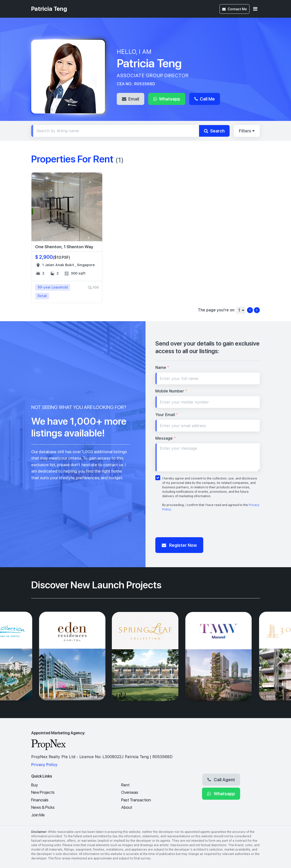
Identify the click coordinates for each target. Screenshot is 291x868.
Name (162, 368)
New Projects (43, 792)
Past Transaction (136, 800)
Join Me (38, 815)
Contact (234, 9)
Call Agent (221, 780)
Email (131, 99)
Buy (35, 785)
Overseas (130, 792)
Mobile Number (171, 391)
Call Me (205, 99)
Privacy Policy (44, 765)
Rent (125, 785)
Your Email (167, 415)
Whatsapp (167, 99)
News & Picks (43, 807)
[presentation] (193, 526)
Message (166, 438)
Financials (40, 800)
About (127, 807)
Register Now (179, 545)
